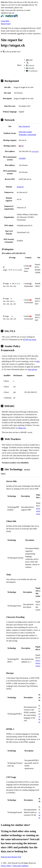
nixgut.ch (20, 187)
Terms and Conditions (21, 866)
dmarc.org (22, 428)
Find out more (6, 857)
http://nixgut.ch (24, 126)
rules (38, 361)
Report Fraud (6, 24)
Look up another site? (12, 52)
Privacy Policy (6, 866)
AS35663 (22, 158)
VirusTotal (35, 152)
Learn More (5, 21)
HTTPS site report (30, 340)
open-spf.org (32, 369)
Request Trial (16, 857)
